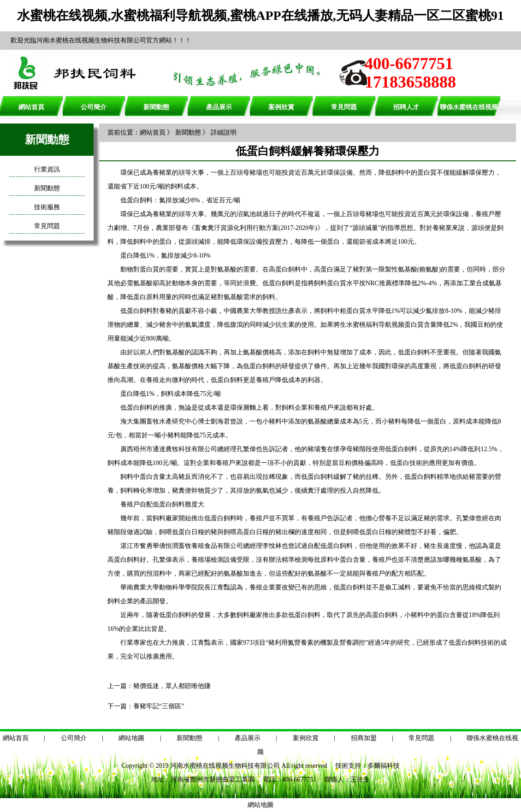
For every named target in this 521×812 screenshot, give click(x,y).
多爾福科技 (384, 766)
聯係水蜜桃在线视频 (469, 107)
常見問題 (344, 107)
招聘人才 (406, 107)
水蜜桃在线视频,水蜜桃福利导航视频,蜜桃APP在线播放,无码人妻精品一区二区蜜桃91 (260, 15)
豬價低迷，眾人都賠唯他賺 (172, 686)
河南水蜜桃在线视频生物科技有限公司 (225, 766)
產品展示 (219, 107)
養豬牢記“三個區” (159, 706)
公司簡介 (94, 107)
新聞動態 (156, 107)
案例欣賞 (281, 107)
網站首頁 (31, 107)
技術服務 (47, 207)
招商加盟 (364, 738)
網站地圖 (131, 738)
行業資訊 (47, 169)
